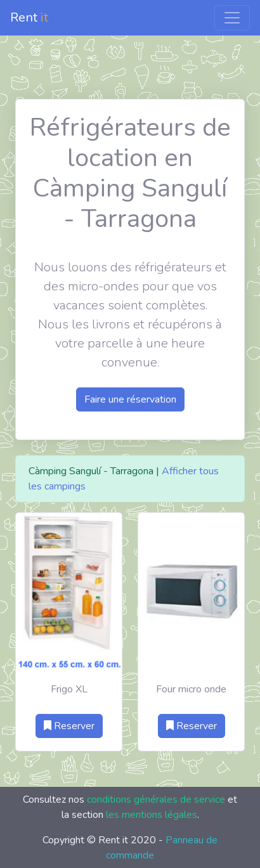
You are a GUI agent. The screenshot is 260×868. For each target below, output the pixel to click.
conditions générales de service (156, 800)
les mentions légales (152, 815)
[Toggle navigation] (232, 18)
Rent (29, 17)
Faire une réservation (130, 399)
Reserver (69, 726)
